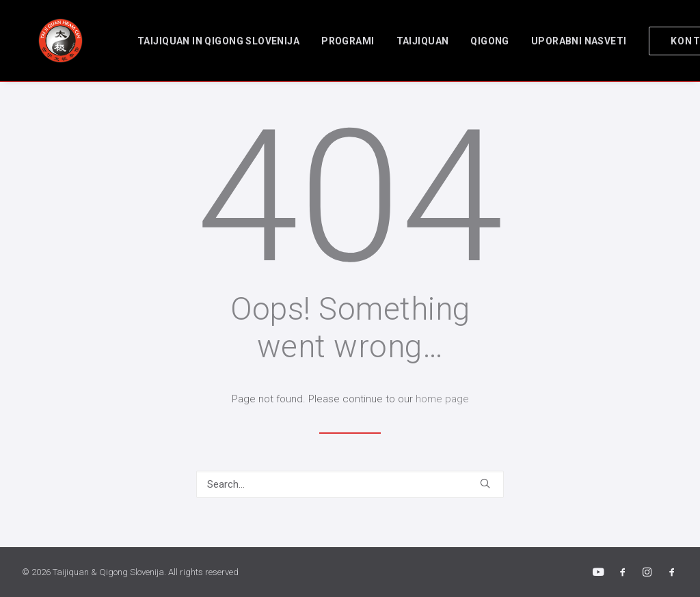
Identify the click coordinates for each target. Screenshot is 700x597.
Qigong (465, 41)
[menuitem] (194, 41)
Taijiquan (398, 41)
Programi (323, 41)
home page (442, 399)
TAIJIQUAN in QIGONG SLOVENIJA (194, 41)
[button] (485, 483)
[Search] (350, 484)
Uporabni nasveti (554, 41)
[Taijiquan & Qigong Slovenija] (44, 41)
